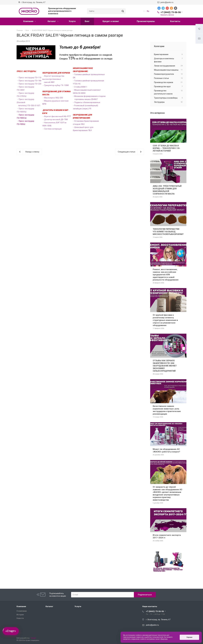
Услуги (72, 21)
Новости (20, 618)
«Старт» (11, 631)
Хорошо (189, 637)
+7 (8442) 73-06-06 (171, 12)
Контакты (175, 21)
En (144, 11)
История (20, 615)
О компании (22, 611)
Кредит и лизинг (111, 21)
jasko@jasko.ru (165, 2)
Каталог (53, 21)
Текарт (33, 638)
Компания (30, 21)
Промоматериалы (146, 21)
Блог (87, 21)
